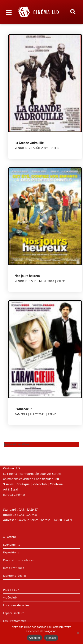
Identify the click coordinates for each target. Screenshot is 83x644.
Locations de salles (16, 605)
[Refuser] (78, 633)
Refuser (51, 638)
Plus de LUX (11, 590)
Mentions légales (15, 576)
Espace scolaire (14, 613)
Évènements (12, 545)
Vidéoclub (10, 597)
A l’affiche (10, 537)
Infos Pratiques (14, 568)
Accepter (34, 638)
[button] (73, 12)
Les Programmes (15, 621)
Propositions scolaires (18, 560)
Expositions (11, 552)
